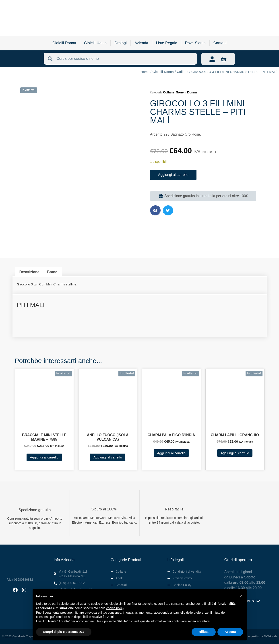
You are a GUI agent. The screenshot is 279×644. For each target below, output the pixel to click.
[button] (155, 210)
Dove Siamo (195, 43)
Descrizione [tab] (29, 272)
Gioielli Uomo (95, 43)
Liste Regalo (167, 43)
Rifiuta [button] (204, 632)
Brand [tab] (52, 272)
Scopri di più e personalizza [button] (64, 632)
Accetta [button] (230, 632)
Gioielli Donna (64, 43)
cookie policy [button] (115, 608)
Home (145, 72)
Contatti (220, 43)
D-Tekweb (270, 636)
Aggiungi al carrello (173, 175)
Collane (183, 72)
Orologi (121, 43)
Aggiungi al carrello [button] (44, 457)
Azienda (141, 43)
